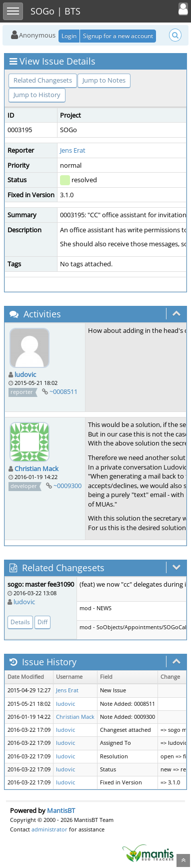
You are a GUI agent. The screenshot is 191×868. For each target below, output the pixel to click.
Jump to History (37, 95)
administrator (49, 829)
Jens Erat (73, 150)
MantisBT (61, 810)
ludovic (25, 374)
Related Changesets (43, 80)
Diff (42, 622)
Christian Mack (36, 469)
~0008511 (63, 391)
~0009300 (67, 486)
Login (69, 36)
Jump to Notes (104, 80)
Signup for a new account (118, 36)
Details (20, 622)
